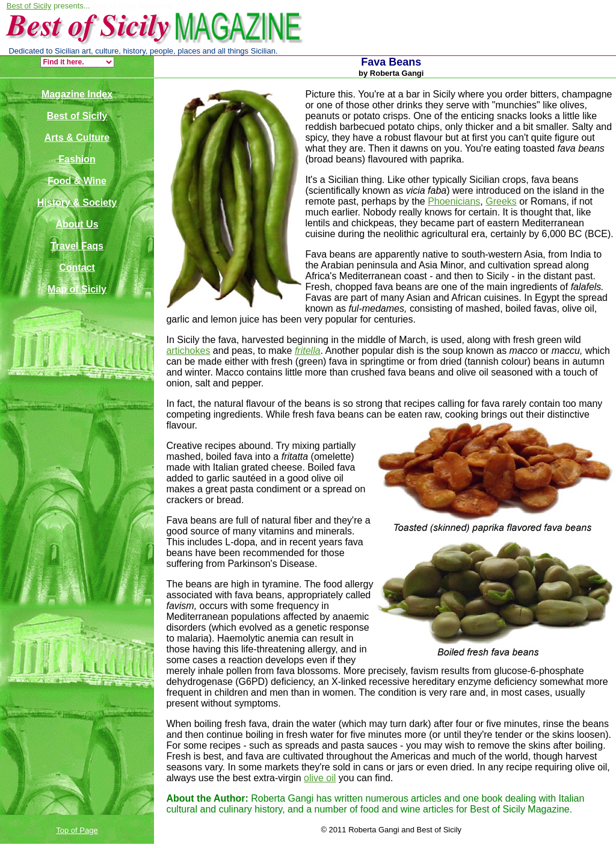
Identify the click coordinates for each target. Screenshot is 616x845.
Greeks (501, 201)
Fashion (77, 159)
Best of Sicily (29, 6)
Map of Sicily (77, 289)
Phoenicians (454, 201)
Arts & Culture (77, 138)
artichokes (188, 351)
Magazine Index (77, 94)
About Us (77, 224)
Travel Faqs (77, 246)
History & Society (77, 203)
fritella (308, 351)
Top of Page (77, 830)
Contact (77, 268)
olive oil (320, 778)
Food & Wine (77, 181)
